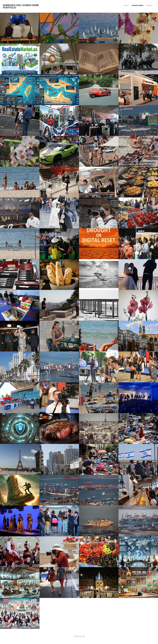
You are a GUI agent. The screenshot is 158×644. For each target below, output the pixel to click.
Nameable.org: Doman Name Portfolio (21, 6)
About (126, 5)
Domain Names (137, 5)
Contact (149, 5)
